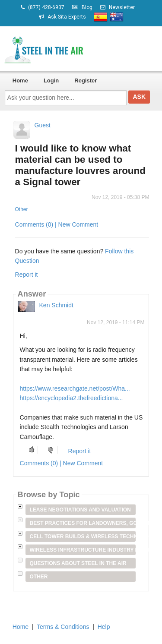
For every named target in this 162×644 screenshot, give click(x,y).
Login (51, 80)
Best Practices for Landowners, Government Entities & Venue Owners (83, 523)
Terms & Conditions (63, 627)
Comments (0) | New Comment (57, 224)
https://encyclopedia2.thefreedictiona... (71, 398)
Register (86, 80)
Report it (27, 275)
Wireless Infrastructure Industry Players (83, 550)
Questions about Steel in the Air (78, 563)
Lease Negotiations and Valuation (80, 510)
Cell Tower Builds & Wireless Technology (83, 537)
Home (20, 80)
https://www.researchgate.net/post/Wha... (75, 388)
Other (22, 209)
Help (104, 627)
